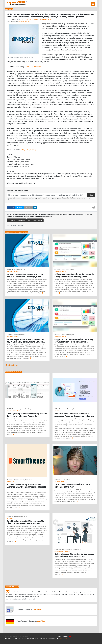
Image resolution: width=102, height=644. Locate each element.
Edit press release (35, 220)
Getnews (57, 411)
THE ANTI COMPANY (60, 482)
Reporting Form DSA (52, 638)
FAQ (6, 638)
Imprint (10, 638)
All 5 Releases (11, 365)
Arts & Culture (66, 480)
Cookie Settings (63, 638)
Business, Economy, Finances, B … (71, 409)
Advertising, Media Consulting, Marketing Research (37, 20)
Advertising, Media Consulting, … (23, 409)
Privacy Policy (17, 638)
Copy (91, 195)
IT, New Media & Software (21, 516)
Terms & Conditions (28, 638)
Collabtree (10, 518)
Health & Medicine (19, 270)
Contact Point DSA (40, 638)
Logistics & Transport (68, 335)
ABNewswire (10, 482)
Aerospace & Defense (68, 270)
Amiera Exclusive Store (13, 411)
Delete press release (17, 220)
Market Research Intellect (62, 551)
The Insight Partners (24, 22)
